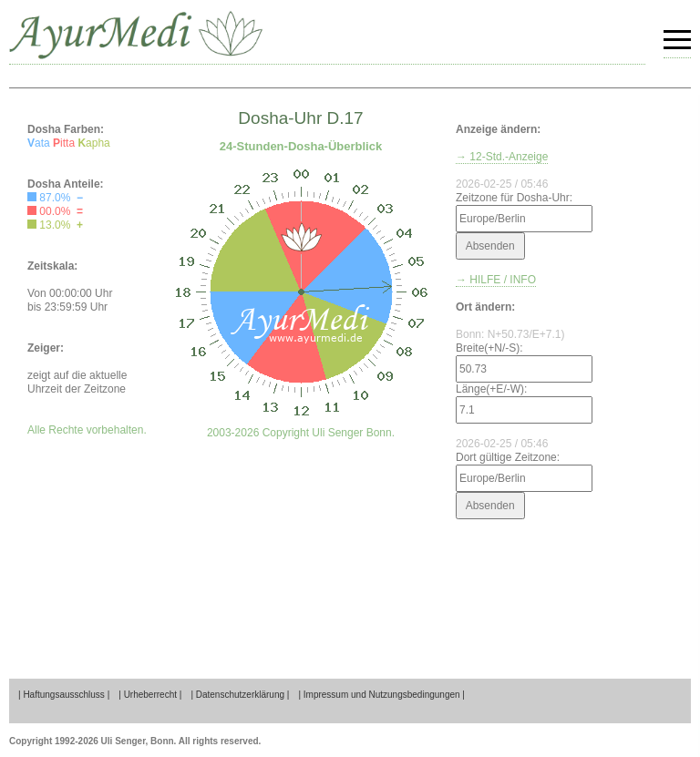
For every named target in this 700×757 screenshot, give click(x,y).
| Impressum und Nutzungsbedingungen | (381, 695)
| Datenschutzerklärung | (240, 695)
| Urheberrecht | (150, 695)
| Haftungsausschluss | (64, 695)
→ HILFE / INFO (496, 280)
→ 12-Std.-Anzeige (502, 157)
